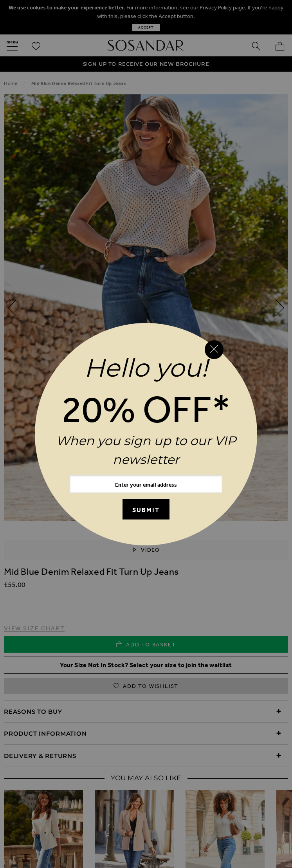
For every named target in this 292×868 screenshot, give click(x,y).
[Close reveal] (214, 350)
